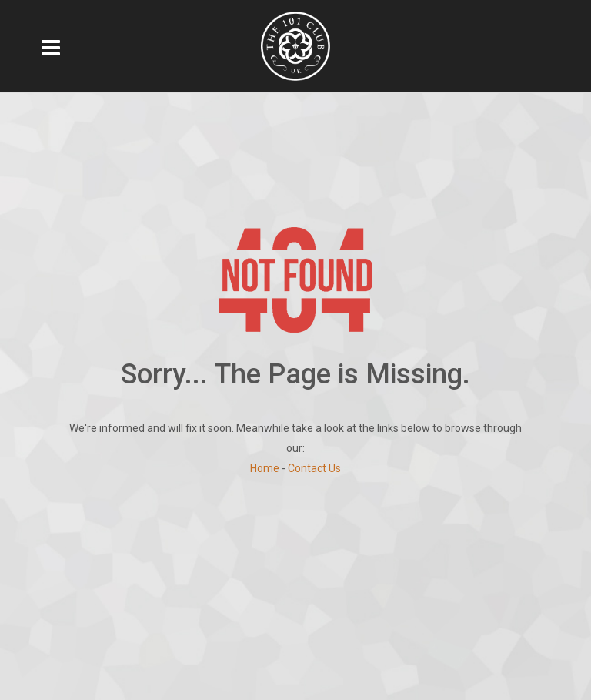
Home (265, 468)
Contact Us (314, 468)
